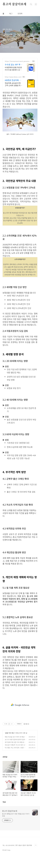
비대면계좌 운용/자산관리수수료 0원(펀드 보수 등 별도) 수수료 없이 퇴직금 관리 (13, 69)
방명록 (20, 13)
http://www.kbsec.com (13, 77)
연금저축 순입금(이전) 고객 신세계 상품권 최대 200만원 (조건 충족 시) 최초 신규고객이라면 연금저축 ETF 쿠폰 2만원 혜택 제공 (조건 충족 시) (13, 84)
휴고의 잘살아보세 (14, 4)
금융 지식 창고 (10, 745)
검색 (31, 4)
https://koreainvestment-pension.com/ (18, 61)
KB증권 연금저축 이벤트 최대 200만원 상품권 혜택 (14, 80)
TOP (36, 858)
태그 (11, 13)
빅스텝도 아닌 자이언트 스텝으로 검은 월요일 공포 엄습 (15, 761)
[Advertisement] (20, 146)
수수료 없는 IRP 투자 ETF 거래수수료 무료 (13, 64)
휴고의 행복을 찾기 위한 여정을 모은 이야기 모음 (16, 827)
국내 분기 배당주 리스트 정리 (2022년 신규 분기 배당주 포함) (16, 758)
